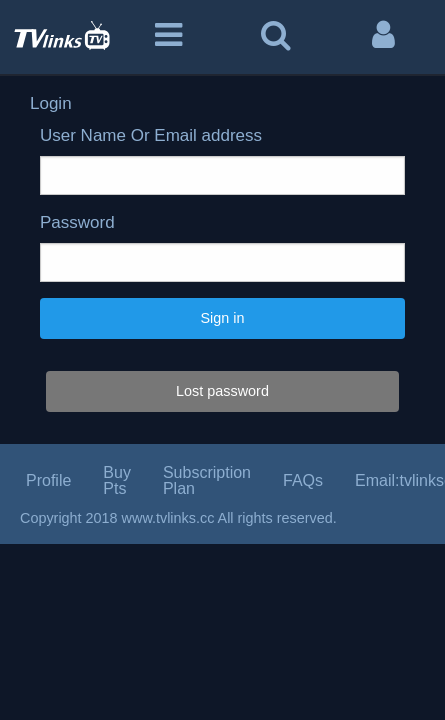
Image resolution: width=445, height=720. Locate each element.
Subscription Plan (207, 480)
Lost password (222, 391)
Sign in (222, 318)
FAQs (303, 480)
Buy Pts (117, 480)
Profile (48, 480)
